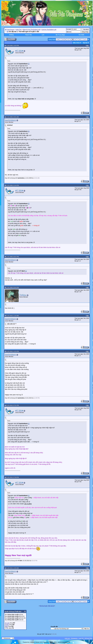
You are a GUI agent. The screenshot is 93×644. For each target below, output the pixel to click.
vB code (7, 623)
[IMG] (6, 626)
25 (63, 39)
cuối (85, 39)
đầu (58, 39)
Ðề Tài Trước (44, 606)
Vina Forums (11, 30)
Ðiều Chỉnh (76, 43)
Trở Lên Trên (88, 638)
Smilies (7, 625)
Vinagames (74, 638)
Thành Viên (29, 35)
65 (65, 39)
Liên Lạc (67, 638)
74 (70, 39)
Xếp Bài (85, 43)
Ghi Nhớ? (85, 29)
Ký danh (69, 29)
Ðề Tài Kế (51, 606)
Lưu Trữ (81, 638)
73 (68, 39)
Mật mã (69, 32)
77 (78, 39)
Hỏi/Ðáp (11, 35)
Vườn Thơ (19, 30)
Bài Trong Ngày (60, 35)
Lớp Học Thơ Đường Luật (49, 30)
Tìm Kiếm (81, 35)
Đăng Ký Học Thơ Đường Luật (31, 30)
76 (75, 39)
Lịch (43, 35)
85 (80, 39)
